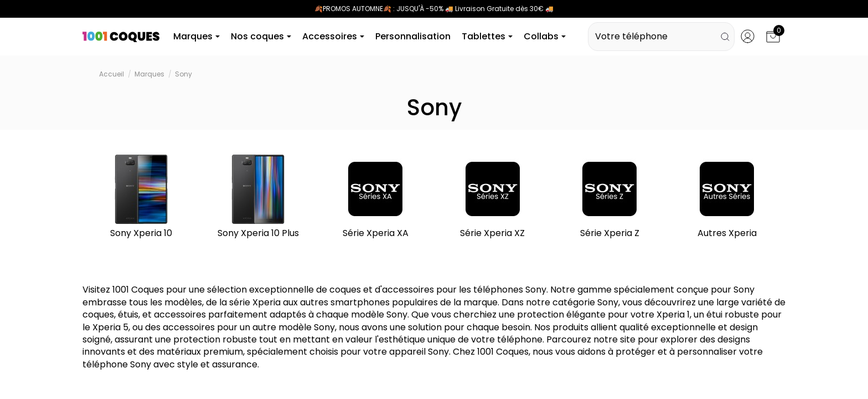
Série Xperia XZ (492, 235)
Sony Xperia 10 (141, 235)
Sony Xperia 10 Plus (258, 235)
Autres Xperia (727, 235)
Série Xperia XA (376, 235)
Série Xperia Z (610, 235)
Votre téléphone (661, 37)
